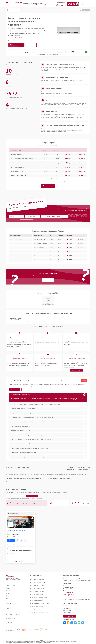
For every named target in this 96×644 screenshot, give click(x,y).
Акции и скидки (58, 10)
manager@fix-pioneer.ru (69, 596)
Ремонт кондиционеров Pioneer (39, 597)
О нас (36, 10)
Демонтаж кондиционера (17, 154)
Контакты (75, 10)
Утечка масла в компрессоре (41, 260)
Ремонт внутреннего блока (17, 167)
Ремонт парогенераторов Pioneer (39, 606)
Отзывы (41, 10)
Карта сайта (9, 622)
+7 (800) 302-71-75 (61, 3)
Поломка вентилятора (39, 248)
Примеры (8, 591)
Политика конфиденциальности (48, 635)
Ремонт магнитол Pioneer (37, 600)
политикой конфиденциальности (27, 219)
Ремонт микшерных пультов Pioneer (39, 603)
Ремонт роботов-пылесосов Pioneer (39, 612)
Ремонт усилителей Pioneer (37, 579)
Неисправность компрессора (41, 244)
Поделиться (65, 623)
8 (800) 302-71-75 (68, 588)
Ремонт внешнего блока (17, 171)
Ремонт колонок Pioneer (37, 594)
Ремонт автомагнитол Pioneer (38, 582)
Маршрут (11, 540)
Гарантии (51, 10)
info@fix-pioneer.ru (68, 592)
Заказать (82, 154)
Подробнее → (81, 240)
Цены (31, 10)
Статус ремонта (86, 10)
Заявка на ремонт (67, 10)
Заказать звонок (48, 280)
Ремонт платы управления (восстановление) (22, 159)
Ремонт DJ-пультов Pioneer (37, 588)
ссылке (13, 618)
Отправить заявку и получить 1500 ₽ (51, 216)
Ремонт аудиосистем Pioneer (38, 591)
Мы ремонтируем (13, 10)
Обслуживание (14, 163)
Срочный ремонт (25, 10)
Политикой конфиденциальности (37, 498)
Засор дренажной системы (40, 240)
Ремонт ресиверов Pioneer (37, 609)
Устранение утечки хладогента (18, 176)
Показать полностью (11, 482)
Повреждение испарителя (40, 256)
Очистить (84, 381)
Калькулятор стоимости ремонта (14, 611)
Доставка (46, 10)
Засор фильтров (38, 252)
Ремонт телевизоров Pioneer (38, 585)
